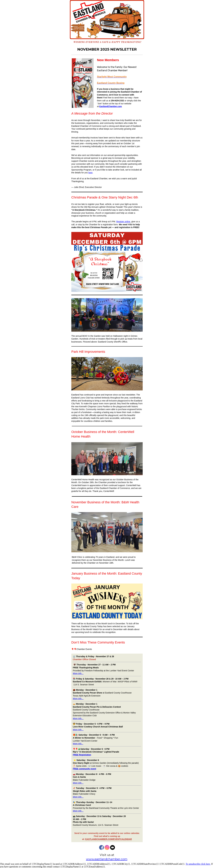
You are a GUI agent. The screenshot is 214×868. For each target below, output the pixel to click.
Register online (123, 222)
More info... (78, 744)
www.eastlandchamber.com (107, 859)
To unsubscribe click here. (198, 864)
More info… (78, 699)
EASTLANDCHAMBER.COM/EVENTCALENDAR (109, 839)
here (90, 173)
